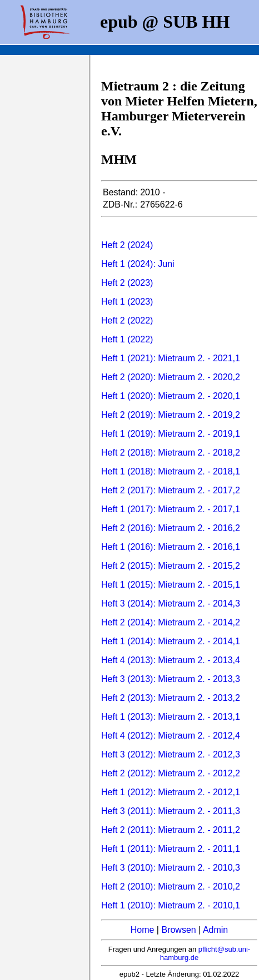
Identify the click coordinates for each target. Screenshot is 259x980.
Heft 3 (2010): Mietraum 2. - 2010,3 (171, 868)
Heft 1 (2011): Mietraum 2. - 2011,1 (171, 849)
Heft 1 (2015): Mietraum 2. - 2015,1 (171, 585)
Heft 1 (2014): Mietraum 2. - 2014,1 (171, 641)
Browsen (178, 930)
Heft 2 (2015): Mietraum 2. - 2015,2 (171, 566)
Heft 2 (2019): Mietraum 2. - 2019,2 (171, 415)
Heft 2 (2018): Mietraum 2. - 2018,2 (171, 453)
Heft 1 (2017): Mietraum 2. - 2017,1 (171, 509)
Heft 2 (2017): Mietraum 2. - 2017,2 (171, 490)
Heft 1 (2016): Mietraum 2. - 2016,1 (171, 547)
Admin (215, 930)
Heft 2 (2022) (127, 320)
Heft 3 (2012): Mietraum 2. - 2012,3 (171, 754)
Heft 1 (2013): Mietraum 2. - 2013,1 (171, 717)
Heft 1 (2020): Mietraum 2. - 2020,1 (171, 396)
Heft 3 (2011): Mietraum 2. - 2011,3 (171, 811)
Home (143, 930)
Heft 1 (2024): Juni (138, 264)
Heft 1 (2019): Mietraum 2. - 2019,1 (171, 434)
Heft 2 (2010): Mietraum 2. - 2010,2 (171, 886)
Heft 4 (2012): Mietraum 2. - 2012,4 (171, 736)
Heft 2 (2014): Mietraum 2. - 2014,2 (171, 622)
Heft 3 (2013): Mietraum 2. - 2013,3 (171, 679)
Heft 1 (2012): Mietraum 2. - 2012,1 (171, 792)
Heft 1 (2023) (127, 302)
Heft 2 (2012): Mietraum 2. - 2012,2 (171, 773)
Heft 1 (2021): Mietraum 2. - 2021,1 (171, 358)
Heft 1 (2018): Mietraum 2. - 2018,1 (171, 471)
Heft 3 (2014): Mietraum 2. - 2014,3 (171, 603)
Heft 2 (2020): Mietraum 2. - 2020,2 (171, 377)
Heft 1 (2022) (127, 339)
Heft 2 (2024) (127, 245)
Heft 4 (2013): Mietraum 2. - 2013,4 (171, 660)
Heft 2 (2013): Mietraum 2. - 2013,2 (171, 698)
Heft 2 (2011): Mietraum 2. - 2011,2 (171, 830)
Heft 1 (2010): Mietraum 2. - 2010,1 (171, 905)
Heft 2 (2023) (127, 283)
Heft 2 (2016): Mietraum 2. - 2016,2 (171, 528)
